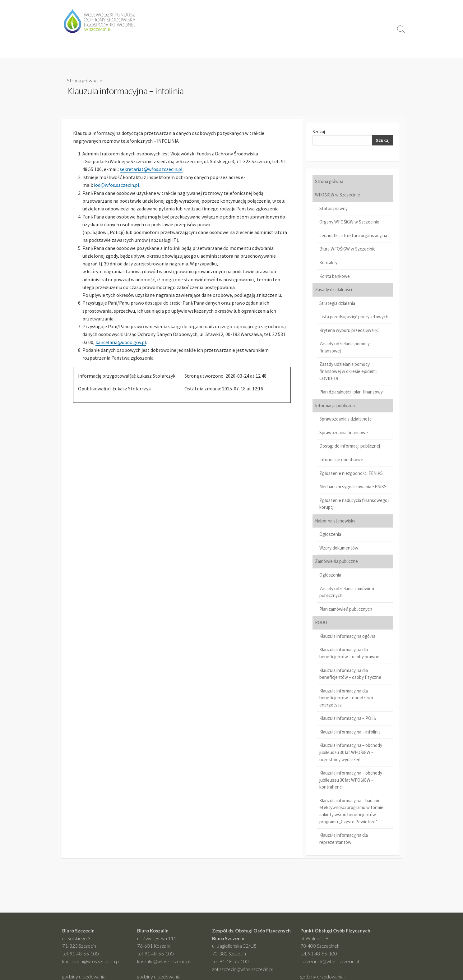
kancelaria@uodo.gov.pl (121, 345)
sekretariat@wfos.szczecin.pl (151, 170)
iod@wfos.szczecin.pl (117, 186)
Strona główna (82, 80)
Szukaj (319, 132)
